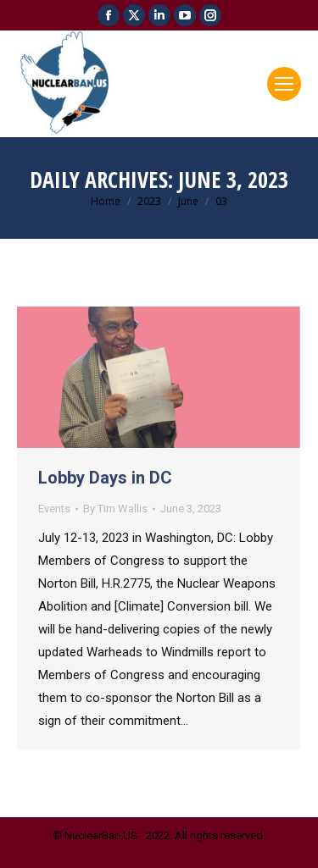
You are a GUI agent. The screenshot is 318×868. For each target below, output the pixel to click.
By (115, 509)
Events (54, 509)
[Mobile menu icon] (284, 84)
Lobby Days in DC (105, 478)
